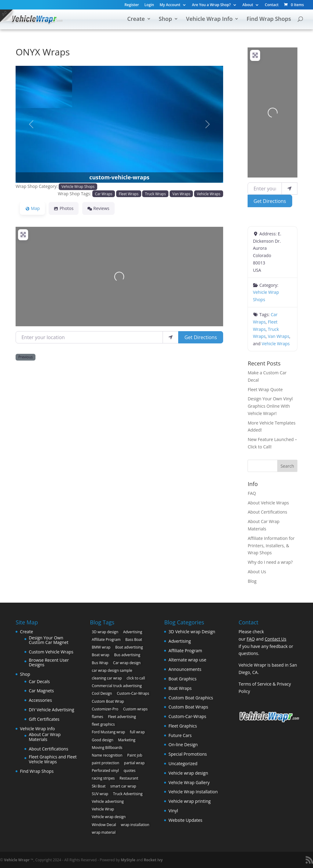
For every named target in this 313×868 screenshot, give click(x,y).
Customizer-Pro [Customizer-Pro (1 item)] (105, 709)
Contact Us (276, 639)
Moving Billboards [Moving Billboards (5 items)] (107, 748)
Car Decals (39, 681)
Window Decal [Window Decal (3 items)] (104, 825)
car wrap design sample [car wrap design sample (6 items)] (112, 670)
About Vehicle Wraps (268, 503)
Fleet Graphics (183, 726)
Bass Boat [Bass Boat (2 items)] (134, 640)
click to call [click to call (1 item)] (136, 678)
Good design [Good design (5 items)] (102, 740)
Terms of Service (255, 684)
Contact (272, 5)
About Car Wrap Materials (45, 737)
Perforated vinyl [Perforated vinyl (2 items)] (105, 771)
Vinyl (173, 811)
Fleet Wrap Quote (265, 389)
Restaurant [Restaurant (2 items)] (129, 778)
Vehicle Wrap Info (209, 19)
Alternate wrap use (187, 660)
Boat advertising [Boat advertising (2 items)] (129, 647)
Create (136, 19)
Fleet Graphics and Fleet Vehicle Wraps (53, 759)
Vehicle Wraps (209, 194)
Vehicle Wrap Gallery (189, 782)
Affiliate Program (185, 651)
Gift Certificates (44, 719)
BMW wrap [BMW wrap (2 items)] (101, 647)
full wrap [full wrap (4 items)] (137, 732)
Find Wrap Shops (269, 19)
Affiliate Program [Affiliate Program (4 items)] (106, 640)
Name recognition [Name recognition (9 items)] (107, 755)
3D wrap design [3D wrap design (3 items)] (105, 632)
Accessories (40, 700)
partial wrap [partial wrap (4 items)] (134, 763)
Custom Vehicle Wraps (51, 652)
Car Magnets (41, 691)
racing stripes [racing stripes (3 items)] (103, 778)
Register (132, 5)
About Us (257, 572)
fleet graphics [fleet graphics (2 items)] (103, 724)
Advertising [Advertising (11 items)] (133, 632)
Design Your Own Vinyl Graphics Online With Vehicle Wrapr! (270, 406)
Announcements (185, 669)
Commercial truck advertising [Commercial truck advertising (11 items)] (117, 686)
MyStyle (128, 860)
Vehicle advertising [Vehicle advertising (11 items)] (108, 801)
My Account (170, 5)
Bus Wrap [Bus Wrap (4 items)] (100, 663)
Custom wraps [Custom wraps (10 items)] (135, 709)
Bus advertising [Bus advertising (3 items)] (127, 655)
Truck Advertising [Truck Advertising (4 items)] (128, 794)
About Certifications (267, 512)
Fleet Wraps (129, 194)
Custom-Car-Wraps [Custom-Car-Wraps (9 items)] (133, 693)
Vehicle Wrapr (17, 860)
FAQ (252, 493)
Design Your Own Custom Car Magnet (48, 640)
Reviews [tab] (98, 208)
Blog (252, 581)
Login (149, 5)
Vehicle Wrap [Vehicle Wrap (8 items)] (103, 809)
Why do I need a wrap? (270, 562)
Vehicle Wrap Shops (78, 186)
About (248, 5)
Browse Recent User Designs (49, 662)
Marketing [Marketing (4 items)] (127, 740)
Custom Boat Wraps (188, 707)
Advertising (180, 641)
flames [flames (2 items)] (97, 717)
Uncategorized (183, 763)
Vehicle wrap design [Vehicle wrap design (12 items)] (109, 817)
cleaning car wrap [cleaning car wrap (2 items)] (107, 678)
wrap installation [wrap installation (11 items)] (135, 825)
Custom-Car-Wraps (187, 716)
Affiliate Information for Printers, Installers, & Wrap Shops (271, 546)
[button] (31, 124)
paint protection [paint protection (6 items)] (105, 763)
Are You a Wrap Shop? (211, 5)
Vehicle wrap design (188, 773)
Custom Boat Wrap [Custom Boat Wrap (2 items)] (108, 701)
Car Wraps (104, 194)
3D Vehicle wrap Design (192, 632)
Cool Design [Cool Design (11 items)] (102, 693)
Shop (165, 19)
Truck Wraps (155, 194)
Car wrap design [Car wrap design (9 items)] (127, 663)
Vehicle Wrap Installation (193, 792)
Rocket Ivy (153, 860)
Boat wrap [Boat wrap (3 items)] (100, 655)
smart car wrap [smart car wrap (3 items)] (123, 786)
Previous (26, 357)
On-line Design (183, 745)
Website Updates (185, 820)
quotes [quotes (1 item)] (130, 771)
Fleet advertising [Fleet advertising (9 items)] (122, 717)
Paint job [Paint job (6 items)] (135, 755)
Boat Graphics (182, 679)
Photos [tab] (64, 208)
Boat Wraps (180, 688)
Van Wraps (181, 194)
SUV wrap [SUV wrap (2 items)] (100, 794)
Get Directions (201, 337)
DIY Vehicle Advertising (52, 710)
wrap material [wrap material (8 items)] (104, 832)
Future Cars (180, 735)
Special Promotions (188, 754)
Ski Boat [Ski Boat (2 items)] (99, 786)
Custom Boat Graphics (191, 698)
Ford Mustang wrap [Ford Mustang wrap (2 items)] (108, 732)
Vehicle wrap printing (190, 801)
